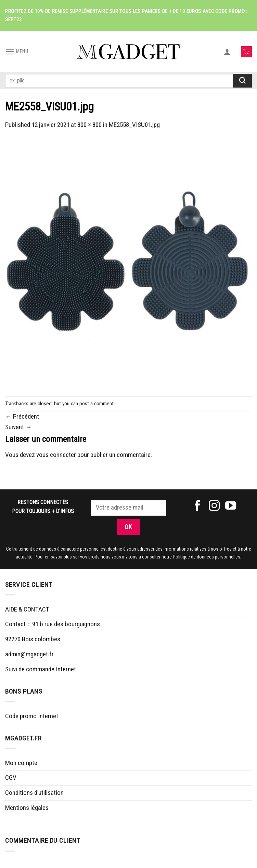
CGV (11, 778)
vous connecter (56, 455)
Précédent (22, 416)
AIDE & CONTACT (27, 609)
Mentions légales (27, 808)
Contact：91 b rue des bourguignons (53, 624)
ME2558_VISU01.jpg (134, 125)
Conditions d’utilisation (34, 793)
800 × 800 (89, 125)
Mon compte (21, 763)
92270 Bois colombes (33, 639)
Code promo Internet (32, 716)
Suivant (18, 427)
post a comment (97, 404)
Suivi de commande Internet (41, 669)
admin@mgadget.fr (29, 654)
